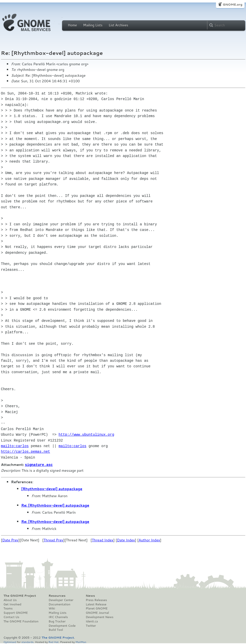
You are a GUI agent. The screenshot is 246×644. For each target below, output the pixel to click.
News (90, 595)
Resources (57, 595)
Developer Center (61, 600)
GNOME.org (232, 4)
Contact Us (11, 617)
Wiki (52, 608)
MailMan (81, 642)
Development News (100, 617)
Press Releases (96, 600)
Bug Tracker (57, 621)
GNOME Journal (97, 612)
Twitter (91, 625)
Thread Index (103, 540)
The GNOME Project (20, 595)
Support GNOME (16, 612)
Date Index (126, 540)
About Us (10, 600)
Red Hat (53, 642)
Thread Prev (53, 540)
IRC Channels (58, 617)
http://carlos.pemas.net (26, 452)
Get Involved (12, 604)
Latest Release (96, 604)
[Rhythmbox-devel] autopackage (52, 489)
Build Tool (56, 630)
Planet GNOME (97, 608)
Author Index (149, 540)
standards (27, 642)
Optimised (10, 642)
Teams (8, 608)
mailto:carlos (15, 446)
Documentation (59, 604)
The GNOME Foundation (21, 621)
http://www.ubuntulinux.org (86, 435)
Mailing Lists (93, 25)
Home (73, 25)
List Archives (118, 25)
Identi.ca (92, 621)
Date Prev (10, 540)
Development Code (62, 625)
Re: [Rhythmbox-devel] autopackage (55, 505)
